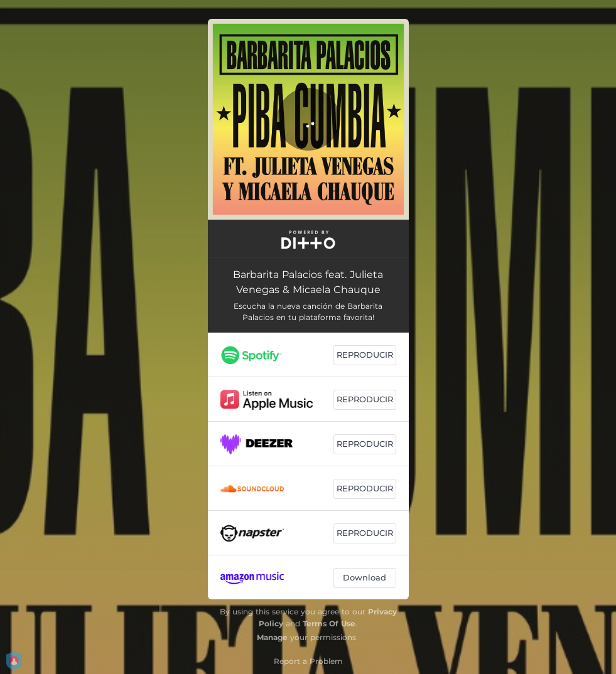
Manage (272, 637)
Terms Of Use (329, 623)
